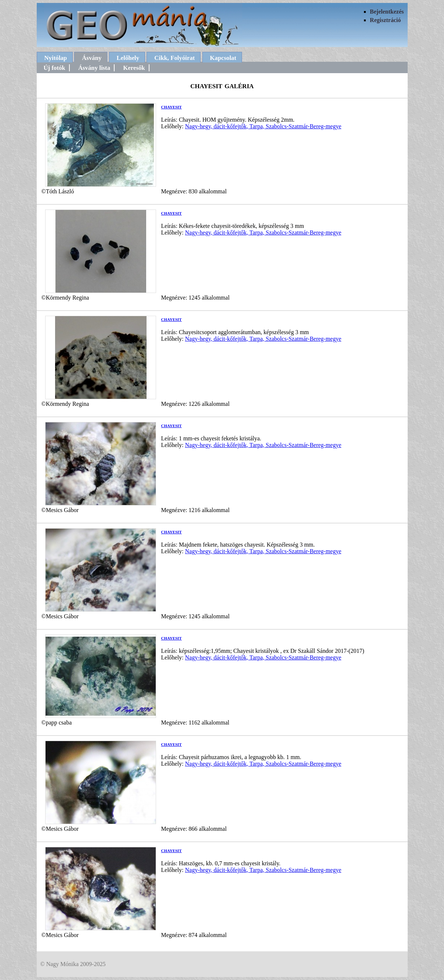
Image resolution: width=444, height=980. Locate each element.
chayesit (172, 106)
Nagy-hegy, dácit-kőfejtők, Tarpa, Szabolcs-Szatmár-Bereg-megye (263, 126)
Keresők (134, 68)
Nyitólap (56, 58)
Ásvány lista (94, 68)
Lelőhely (128, 58)
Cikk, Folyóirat (174, 58)
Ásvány (92, 58)
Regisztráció (385, 20)
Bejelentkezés (387, 12)
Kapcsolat (223, 58)
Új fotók (55, 68)
